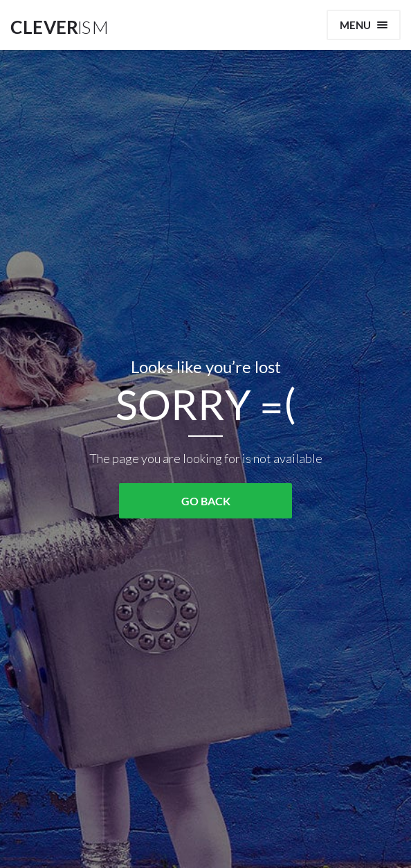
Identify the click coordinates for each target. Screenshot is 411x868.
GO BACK (206, 501)
